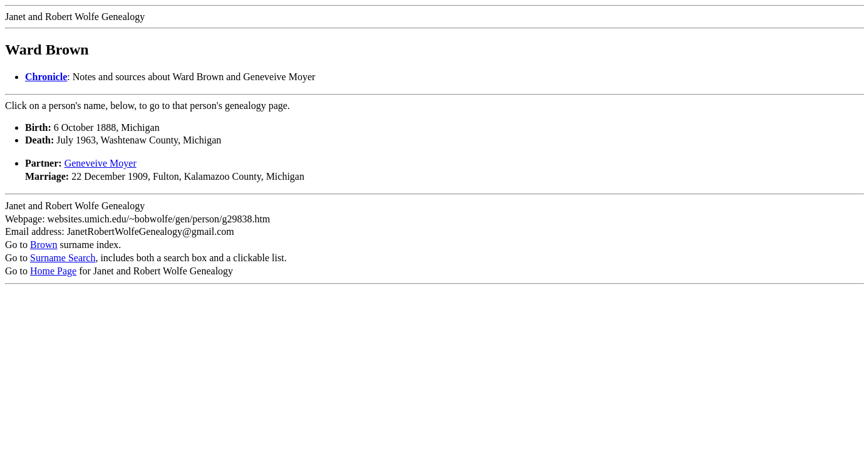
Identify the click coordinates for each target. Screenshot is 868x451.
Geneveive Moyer (101, 163)
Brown (44, 245)
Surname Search (63, 258)
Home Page (53, 271)
